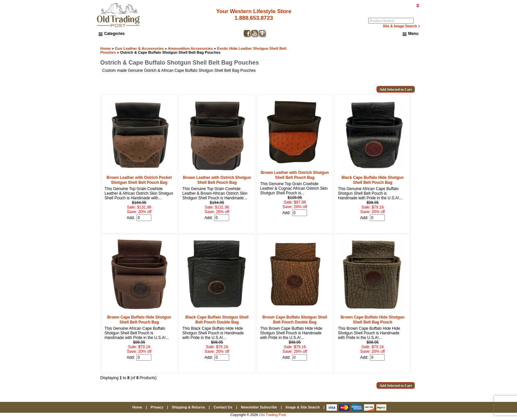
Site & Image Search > (401, 26)
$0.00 (403, 6)
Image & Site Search (303, 407)
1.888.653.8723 (254, 18)
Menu (411, 34)
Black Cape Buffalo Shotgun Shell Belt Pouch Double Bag (217, 320)
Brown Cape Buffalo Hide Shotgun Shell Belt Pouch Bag (139, 320)
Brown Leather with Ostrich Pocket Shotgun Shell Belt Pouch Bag (139, 180)
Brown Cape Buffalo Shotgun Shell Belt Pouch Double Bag (295, 320)
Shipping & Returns (188, 407)
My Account (410, 10)
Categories (112, 34)
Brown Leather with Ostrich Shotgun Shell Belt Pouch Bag (217, 180)
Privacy (157, 407)
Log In (391, 10)
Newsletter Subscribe (259, 407)
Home (106, 48)
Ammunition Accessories (190, 48)
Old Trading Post (272, 415)
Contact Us (223, 407)
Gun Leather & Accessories (139, 48)
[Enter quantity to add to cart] (144, 218)
